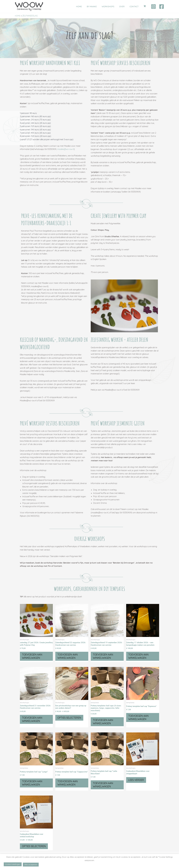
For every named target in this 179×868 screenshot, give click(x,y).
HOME (84, 6)
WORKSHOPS (111, 6)
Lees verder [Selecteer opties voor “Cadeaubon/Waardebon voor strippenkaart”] (136, 781)
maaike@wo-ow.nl (66, 149)
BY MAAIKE (96, 6)
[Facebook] (162, 7)
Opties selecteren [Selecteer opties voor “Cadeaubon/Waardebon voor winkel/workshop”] (34, 848)
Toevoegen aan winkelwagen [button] (33, 657)
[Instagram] (153, 7)
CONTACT (136, 6)
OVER (124, 6)
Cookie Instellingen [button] (13, 864)
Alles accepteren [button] (31, 865)
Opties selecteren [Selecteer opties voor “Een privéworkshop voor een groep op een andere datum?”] (70, 718)
